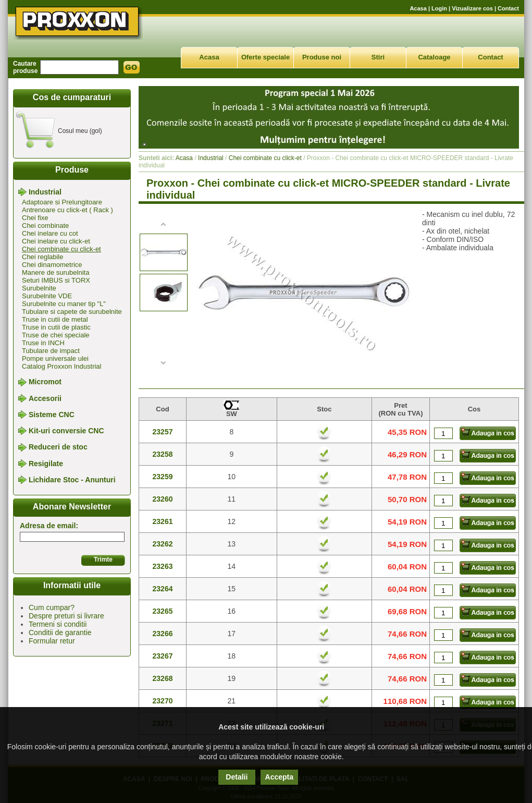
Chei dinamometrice (52, 265)
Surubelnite (39, 288)
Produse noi (322, 57)
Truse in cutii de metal (55, 319)
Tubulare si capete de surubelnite (72, 312)
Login (439, 8)
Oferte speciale (265, 57)
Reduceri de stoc (58, 447)
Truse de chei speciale (56, 335)
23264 (163, 589)
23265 (163, 611)
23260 (163, 499)
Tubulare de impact (51, 351)
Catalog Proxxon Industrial (61, 366)
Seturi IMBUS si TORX (56, 280)
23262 (163, 544)
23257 (163, 432)
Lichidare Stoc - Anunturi (72, 480)
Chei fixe (35, 218)
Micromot (45, 382)
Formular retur (52, 641)
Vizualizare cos (472, 8)
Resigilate (46, 464)
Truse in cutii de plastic (56, 327)
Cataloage (434, 57)
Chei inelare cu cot (50, 233)
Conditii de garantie (60, 632)
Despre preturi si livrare (66, 616)
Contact (508, 8)
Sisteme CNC (52, 415)
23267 (163, 656)
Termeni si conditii (58, 624)
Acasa (418, 8)
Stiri (378, 57)
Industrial (45, 192)
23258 (163, 454)
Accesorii (45, 398)
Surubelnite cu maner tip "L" (64, 304)
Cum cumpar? (52, 607)
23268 (163, 678)
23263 (163, 566)
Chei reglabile (43, 257)
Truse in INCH (43, 343)
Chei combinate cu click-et (61, 249)
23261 (163, 521)
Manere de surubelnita (55, 272)
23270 (163, 701)
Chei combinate (45, 226)
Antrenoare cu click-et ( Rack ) (67, 210)
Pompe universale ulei (55, 358)
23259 (163, 477)
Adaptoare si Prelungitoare (62, 202)
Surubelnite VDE (47, 296)
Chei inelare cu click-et (56, 241)
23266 (163, 634)
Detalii (237, 777)
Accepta (279, 777)
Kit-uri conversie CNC (66, 431)
